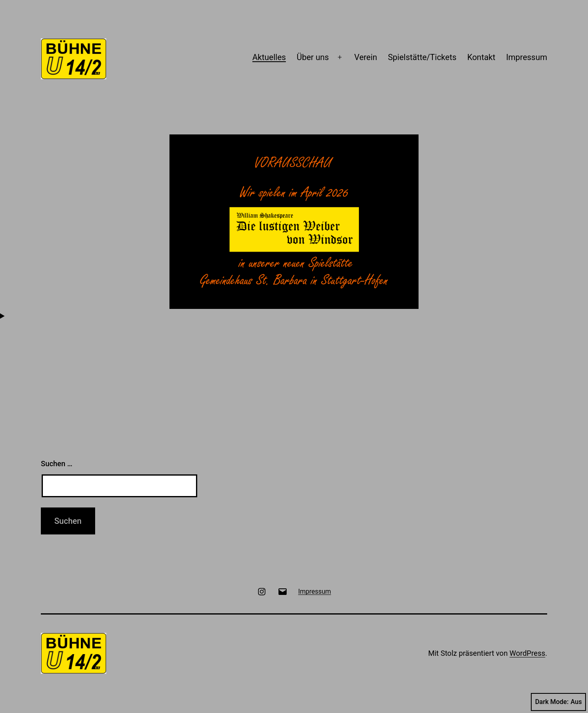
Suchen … (57, 464)
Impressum (527, 57)
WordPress (527, 653)
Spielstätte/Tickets (422, 57)
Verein (366, 57)
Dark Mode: (558, 702)
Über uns (313, 57)
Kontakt (481, 57)
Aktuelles (269, 57)
